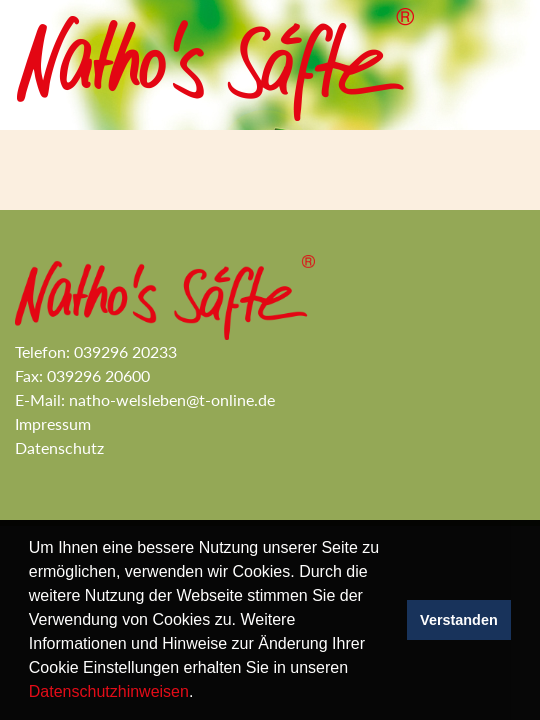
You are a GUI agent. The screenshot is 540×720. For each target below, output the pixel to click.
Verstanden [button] (459, 620)
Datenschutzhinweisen (109, 691)
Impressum (55, 423)
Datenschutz (59, 447)
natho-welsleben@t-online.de (174, 399)
